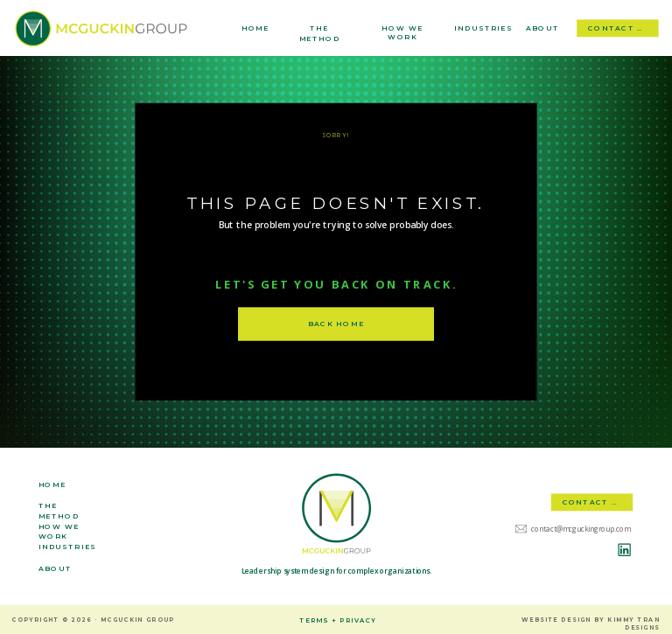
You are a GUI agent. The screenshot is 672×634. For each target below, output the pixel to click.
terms (314, 620)
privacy (358, 620)
